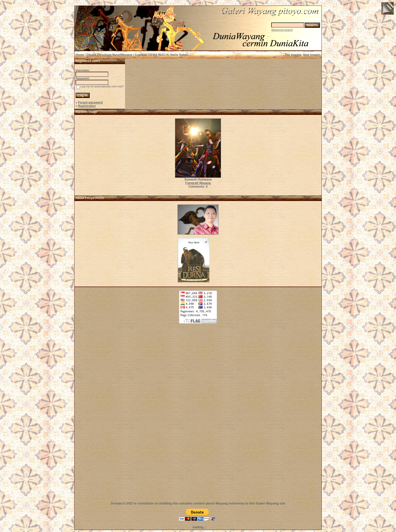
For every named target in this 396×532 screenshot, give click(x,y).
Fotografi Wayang (198, 183)
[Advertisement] (198, 415)
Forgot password (90, 103)
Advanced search (282, 30)
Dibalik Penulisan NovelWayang (109, 55)
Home (80, 55)
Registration (87, 106)
